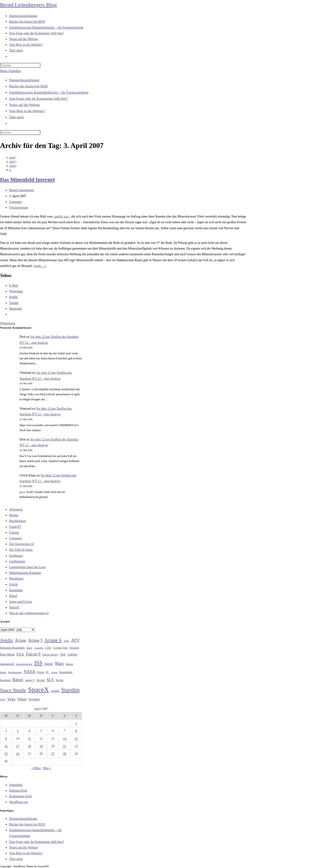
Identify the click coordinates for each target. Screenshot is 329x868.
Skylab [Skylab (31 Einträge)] (41, 680)
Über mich (16, 117)
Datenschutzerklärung (24, 80)
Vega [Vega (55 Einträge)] (11, 699)
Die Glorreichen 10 (21, 544)
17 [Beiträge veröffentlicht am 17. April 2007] (18, 746)
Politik (13, 584)
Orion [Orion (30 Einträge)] (41, 672)
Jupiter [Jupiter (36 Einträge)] (49, 664)
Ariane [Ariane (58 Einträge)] (20, 640)
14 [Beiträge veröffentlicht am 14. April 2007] (65, 739)
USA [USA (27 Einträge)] (3, 700)
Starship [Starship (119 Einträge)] (71, 690)
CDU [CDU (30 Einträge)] (48, 648)
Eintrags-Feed (18, 791)
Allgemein (16, 509)
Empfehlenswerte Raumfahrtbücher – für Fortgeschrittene (49, 92)
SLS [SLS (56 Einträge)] (50, 680)
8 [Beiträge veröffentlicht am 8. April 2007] (76, 731)
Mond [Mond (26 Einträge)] (3, 672)
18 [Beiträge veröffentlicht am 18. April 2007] (29, 746)
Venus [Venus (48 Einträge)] (22, 699)
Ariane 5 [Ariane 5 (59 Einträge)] (35, 640)
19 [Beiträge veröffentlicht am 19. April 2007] (41, 746)
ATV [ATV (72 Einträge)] (76, 640)
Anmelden (16, 785)
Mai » (47, 768)
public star (62, 216)
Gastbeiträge (17, 561)
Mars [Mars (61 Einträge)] (59, 664)
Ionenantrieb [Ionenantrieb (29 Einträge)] (7, 664)
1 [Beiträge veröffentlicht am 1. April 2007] (76, 723)
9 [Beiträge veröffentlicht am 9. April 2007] (6, 739)
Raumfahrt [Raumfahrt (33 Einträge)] (66, 672)
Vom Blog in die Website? (27, 111)
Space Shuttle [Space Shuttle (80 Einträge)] (13, 690)
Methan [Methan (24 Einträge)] (69, 664)
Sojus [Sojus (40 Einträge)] (60, 680)
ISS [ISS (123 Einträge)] (38, 663)
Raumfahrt (16, 590)
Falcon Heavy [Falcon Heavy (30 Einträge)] (50, 655)
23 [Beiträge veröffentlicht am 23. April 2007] (6, 754)
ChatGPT (15, 527)
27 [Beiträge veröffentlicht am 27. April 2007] (53, 754)
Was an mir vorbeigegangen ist (29, 613)
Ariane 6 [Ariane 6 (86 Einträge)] (53, 640)
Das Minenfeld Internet (27, 180)
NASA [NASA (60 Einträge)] (29, 672)
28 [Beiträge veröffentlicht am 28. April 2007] (65, 754)
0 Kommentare (19, 208)
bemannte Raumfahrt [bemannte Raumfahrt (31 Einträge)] (12, 648)
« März (36, 768)
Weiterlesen (8, 323)
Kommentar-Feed (20, 796)
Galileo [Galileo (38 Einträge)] (73, 654)
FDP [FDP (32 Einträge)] (63, 654)
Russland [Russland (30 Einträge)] (5, 680)
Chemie (14, 533)
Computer (16, 202)
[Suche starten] (43, 134)
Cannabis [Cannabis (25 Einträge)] (39, 648)
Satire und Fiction (21, 602)
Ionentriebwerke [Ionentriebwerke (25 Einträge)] (24, 664)
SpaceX (14, 607)
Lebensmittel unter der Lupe (27, 567)
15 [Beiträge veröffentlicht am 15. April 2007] (76, 739)
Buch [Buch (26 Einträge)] (29, 648)
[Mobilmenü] (10, 71)
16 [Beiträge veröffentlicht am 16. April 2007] (6, 746)
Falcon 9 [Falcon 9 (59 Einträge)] (33, 654)
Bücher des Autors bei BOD (28, 86)
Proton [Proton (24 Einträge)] (54, 672)
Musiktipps (16, 579)
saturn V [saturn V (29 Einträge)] (30, 680)
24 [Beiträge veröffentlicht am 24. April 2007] (18, 754)
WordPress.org (19, 802)
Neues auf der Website (25, 105)
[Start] (12, 157)
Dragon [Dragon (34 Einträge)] (74, 648)
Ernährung (16, 556)
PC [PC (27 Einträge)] (47, 672)
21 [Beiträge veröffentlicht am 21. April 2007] (65, 746)
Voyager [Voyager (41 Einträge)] (34, 699)
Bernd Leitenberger (22, 190)
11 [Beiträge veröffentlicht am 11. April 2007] (29, 739)
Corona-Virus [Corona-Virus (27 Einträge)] (60, 648)
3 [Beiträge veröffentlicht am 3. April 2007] (18, 731)
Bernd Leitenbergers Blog (28, 5)
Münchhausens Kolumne (25, 573)
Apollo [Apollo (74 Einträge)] (6, 640)
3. (10, 170)
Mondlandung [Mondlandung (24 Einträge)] (15, 672)
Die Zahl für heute (21, 550)
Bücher (14, 515)
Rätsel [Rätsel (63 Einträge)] (18, 680)
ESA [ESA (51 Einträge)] (20, 654)
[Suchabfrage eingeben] (20, 65)
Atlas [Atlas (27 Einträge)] (66, 641)
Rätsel (13, 596)
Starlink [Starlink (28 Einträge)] (55, 691)
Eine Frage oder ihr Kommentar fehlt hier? (38, 99)
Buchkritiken (17, 521)
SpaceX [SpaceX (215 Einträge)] (38, 690)
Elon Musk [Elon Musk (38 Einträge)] (7, 654)
